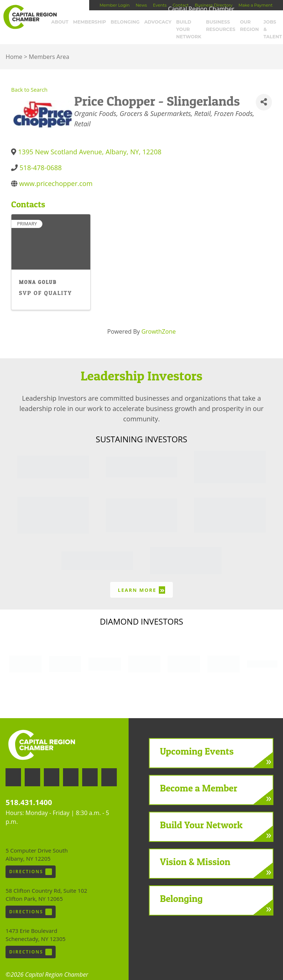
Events (160, 5)
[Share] (264, 92)
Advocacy (157, 22)
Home (14, 47)
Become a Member (199, 778)
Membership (94, 22)
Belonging (126, 22)
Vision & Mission (195, 852)
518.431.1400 (29, 792)
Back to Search (29, 80)
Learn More (141, 580)
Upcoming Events (197, 741)
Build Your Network (187, 25)
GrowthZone (159, 322)
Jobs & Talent (268, 25)
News (141, 5)
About (67, 22)
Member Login (114, 5)
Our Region (248, 25)
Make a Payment (255, 5)
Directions (31, 862)
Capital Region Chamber (30, 17)
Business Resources (220, 25)
